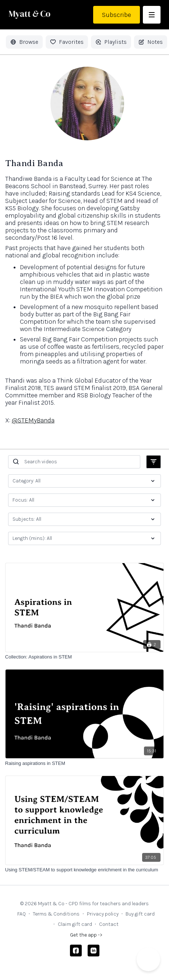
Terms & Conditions (56, 914)
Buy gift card (140, 914)
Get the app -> (86, 935)
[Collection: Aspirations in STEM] (84, 657)
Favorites (67, 42)
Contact (109, 924)
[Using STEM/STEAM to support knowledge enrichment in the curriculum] (84, 870)
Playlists (111, 42)
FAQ (22, 914)
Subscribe (117, 15)
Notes (151, 42)
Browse (24, 42)
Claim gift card (75, 924)
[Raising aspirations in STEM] (84, 763)
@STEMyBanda (33, 420)
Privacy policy (103, 914)
